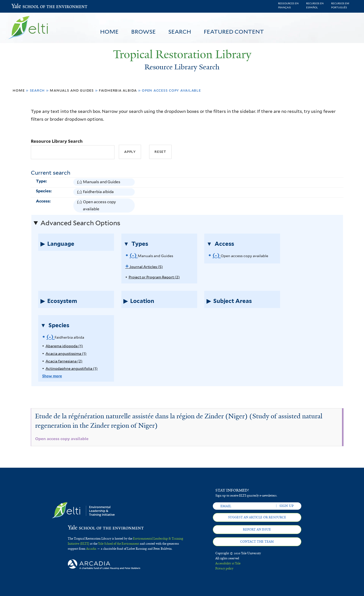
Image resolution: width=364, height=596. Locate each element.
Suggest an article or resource (257, 517)
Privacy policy (224, 568)
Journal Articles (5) (144, 267)
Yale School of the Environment (25, 6)
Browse (143, 32)
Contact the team (257, 542)
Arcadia (91, 549)
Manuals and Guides (72, 90)
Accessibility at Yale (228, 563)
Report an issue (257, 529)
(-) (80, 182)
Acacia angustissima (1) (66, 353)
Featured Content (234, 32)
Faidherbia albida (118, 90)
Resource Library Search (57, 141)
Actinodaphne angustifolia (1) (72, 368)
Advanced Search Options (80, 223)
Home (109, 32)
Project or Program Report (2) (154, 277)
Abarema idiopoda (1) (64, 346)
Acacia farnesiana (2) (64, 361)
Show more (52, 376)
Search (180, 32)
